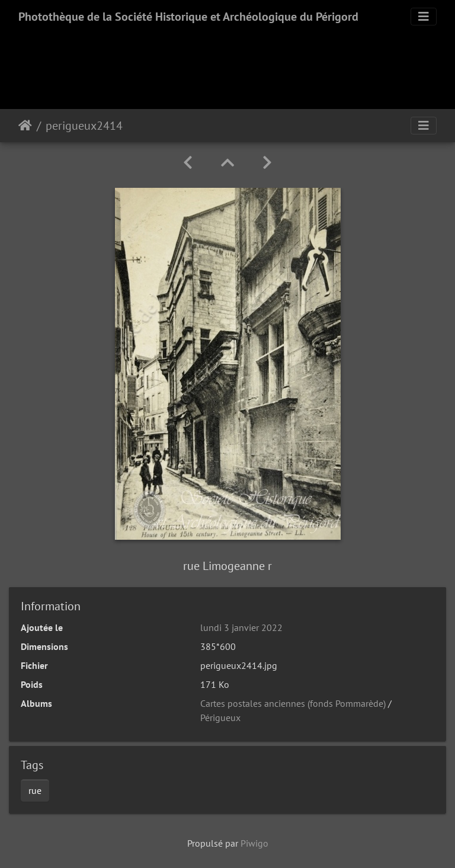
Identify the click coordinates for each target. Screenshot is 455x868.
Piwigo (254, 843)
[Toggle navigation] (424, 17)
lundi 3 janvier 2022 (241, 627)
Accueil (25, 126)
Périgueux (220, 718)
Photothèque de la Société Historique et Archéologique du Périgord (188, 17)
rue (35, 790)
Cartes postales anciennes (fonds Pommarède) (293, 703)
